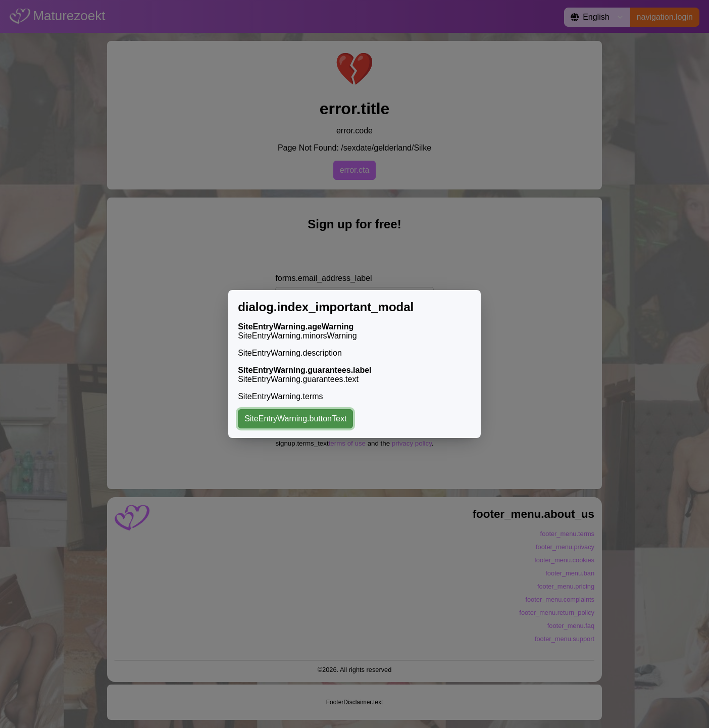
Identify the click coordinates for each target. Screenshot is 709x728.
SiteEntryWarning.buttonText (295, 419)
